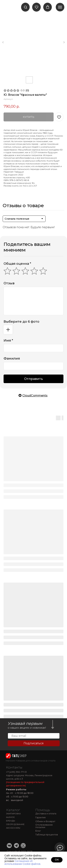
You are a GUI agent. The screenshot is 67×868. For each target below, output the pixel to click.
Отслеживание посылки (44, 826)
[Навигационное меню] (60, 7)
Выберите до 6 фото (21, 322)
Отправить (33, 379)
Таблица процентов (47, 835)
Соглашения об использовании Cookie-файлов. (23, 862)
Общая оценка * (17, 264)
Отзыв (9, 283)
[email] (34, 736)
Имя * (8, 340)
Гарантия (40, 817)
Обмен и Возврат (45, 821)
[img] (16, 756)
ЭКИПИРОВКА (13, 814)
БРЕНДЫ (11, 821)
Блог (38, 831)
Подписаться (34, 743)
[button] (25, 7)
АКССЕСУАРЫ (13, 828)
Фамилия (12, 359)
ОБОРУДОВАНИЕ (15, 824)
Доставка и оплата (46, 814)
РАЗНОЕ (10, 817)
